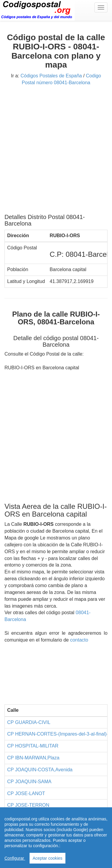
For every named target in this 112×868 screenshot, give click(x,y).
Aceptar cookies (47, 858)
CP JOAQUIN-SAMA (29, 782)
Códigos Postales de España (51, 76)
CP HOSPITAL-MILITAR (33, 746)
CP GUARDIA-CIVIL (29, 722)
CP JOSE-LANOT (26, 793)
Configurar (15, 858)
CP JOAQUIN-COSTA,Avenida (40, 770)
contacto (79, 640)
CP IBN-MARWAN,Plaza (33, 758)
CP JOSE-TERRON (28, 805)
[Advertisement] (56, 152)
